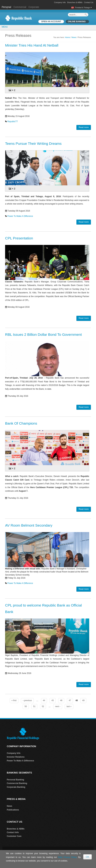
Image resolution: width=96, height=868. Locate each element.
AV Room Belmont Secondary (29, 525)
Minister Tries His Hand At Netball (32, 45)
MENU (5, 27)
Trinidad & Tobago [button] (83, 8)
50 (26, 706)
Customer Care (14, 836)
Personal (7, 7)
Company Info (60, 2)
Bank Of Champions (21, 423)
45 (53, 700)
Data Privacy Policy (67, 857)
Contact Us (89, 2)
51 (34, 706)
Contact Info (13, 832)
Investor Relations (16, 757)
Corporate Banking (16, 787)
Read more (84, 127)
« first (14, 700)
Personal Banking (15, 780)
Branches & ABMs (75, 2)
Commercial (20, 7)
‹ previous (27, 700)
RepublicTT (13, 122)
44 (44, 700)
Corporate (34, 7)
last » (69, 706)
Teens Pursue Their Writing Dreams (33, 143)
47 (70, 700)
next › (58, 706)
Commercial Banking (17, 783)
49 (83, 700)
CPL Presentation (19, 238)
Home (67, 37)
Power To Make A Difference (20, 216)
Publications (13, 810)
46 (61, 700)
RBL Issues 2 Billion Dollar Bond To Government (43, 334)
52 (43, 706)
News (74, 37)
